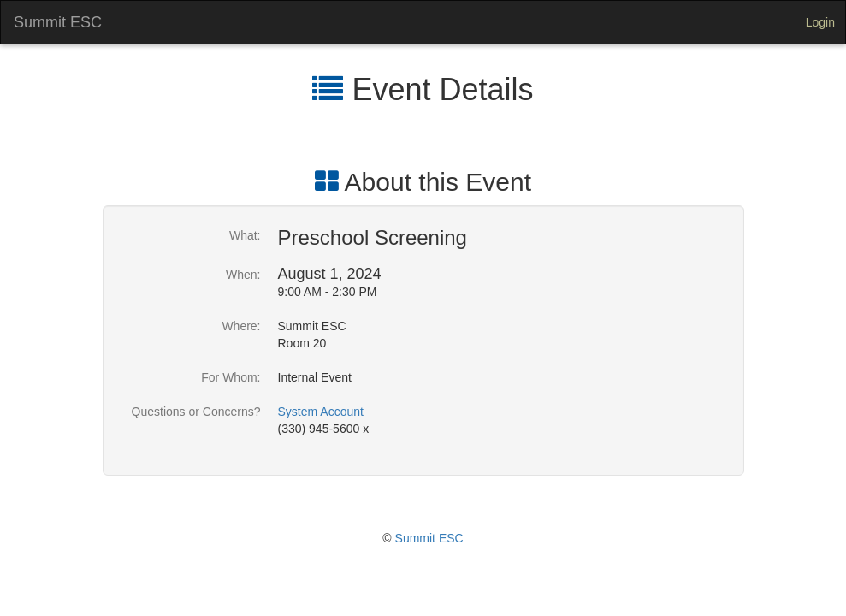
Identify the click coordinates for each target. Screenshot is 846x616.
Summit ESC (58, 22)
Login (820, 22)
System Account (321, 412)
